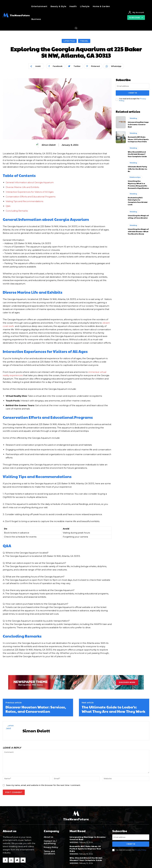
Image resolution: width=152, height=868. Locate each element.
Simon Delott (48, 145)
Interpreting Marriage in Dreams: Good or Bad (138, 124)
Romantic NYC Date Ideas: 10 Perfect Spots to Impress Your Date (138, 139)
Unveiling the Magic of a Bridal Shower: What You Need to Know (138, 231)
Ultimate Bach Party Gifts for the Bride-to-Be (138, 169)
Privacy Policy (140, 850)
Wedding (133, 118)
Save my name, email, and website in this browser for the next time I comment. (43, 785)
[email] (132, 86)
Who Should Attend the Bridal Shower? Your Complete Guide (137, 154)
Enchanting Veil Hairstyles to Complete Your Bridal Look (138, 201)
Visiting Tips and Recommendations (24, 201)
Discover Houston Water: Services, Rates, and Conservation (36, 709)
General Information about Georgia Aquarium (30, 182)
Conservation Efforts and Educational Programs (31, 197)
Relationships (135, 177)
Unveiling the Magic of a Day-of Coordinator (138, 217)
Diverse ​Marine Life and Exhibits (22, 187)
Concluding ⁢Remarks (17, 211)
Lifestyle (69, 41)
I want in (133, 93)
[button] (76, 28)
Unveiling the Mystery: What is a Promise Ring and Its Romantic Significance (138, 184)
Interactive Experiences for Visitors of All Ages (30, 192)
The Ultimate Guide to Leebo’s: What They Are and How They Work (114, 709)
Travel (84, 41)
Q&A (8, 206)
